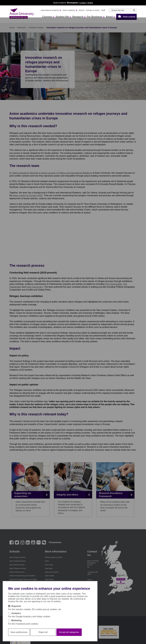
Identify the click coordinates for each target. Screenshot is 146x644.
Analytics (16, 613)
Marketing (17, 620)
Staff (103, 10)
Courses (48, 17)
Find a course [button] (129, 17)
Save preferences (19, 632)
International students (51, 10)
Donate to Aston (93, 10)
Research (79, 17)
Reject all (43, 632)
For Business (96, 17)
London (83, 3)
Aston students (70, 10)
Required (16, 606)
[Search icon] (134, 10)
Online (90, 3)
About (110, 17)
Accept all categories (69, 632)
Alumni (82, 10)
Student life (63, 17)
